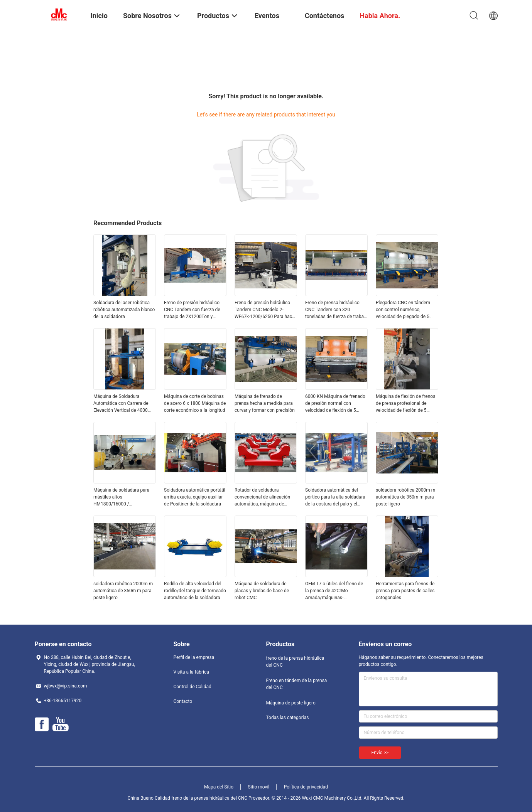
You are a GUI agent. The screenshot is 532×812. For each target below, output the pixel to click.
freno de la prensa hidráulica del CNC (295, 662)
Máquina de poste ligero (291, 703)
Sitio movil (259, 787)
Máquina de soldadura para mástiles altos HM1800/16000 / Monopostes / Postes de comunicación (121, 497)
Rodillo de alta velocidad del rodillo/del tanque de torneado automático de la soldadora (195, 591)
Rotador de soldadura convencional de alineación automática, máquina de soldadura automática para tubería (262, 497)
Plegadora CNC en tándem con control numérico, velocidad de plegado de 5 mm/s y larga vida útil (403, 310)
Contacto (183, 701)
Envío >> (380, 753)
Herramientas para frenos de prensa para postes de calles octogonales (405, 591)
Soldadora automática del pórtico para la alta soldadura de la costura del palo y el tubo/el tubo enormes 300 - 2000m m (335, 497)
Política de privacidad (306, 787)
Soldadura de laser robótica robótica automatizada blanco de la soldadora (124, 310)
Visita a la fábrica (191, 672)
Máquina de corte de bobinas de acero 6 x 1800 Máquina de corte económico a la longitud (195, 403)
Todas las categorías (288, 718)
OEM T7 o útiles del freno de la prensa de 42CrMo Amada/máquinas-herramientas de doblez (334, 591)
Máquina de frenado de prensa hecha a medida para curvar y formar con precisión (265, 403)
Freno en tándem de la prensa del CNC (297, 684)
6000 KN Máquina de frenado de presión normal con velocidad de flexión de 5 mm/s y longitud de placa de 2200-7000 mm (335, 404)
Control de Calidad (193, 687)
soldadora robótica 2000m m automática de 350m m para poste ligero (405, 497)
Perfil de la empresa (194, 657)
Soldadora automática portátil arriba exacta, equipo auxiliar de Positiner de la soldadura (195, 497)
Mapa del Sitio (219, 787)
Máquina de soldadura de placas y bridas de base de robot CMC (262, 591)
